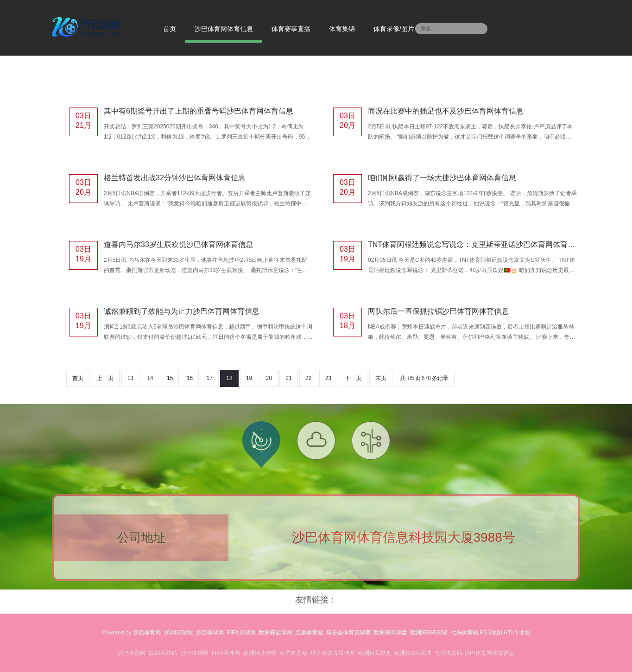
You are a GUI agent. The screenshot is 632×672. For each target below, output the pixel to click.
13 (130, 378)
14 (150, 378)
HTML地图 (517, 633)
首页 (170, 29)
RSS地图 (491, 633)
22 (308, 378)
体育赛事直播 (291, 29)
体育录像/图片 (394, 29)
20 (269, 378)
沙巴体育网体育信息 (224, 29)
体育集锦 (342, 29)
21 (288, 378)
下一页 (353, 378)
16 (190, 378)
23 (328, 378)
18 (229, 378)
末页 (381, 378)
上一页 (105, 378)
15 (170, 378)
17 (210, 378)
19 (249, 378)
